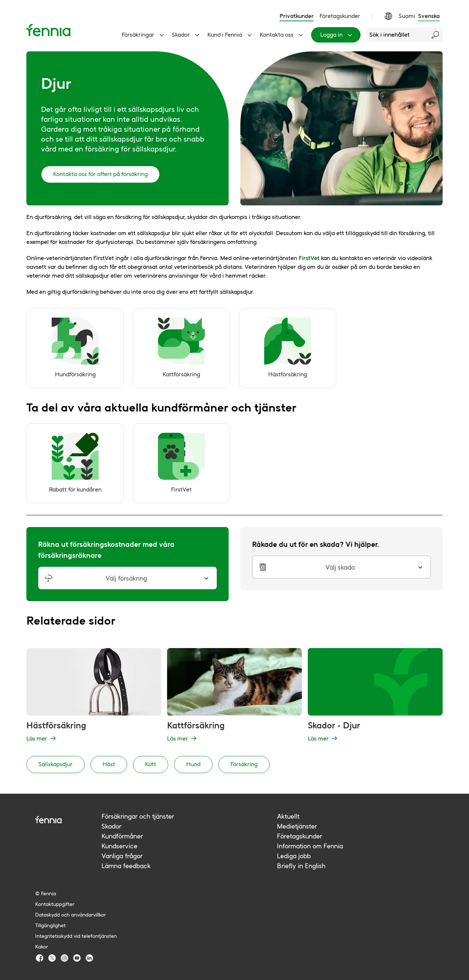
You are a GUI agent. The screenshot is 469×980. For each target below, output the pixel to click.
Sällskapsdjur (56, 764)
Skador (187, 35)
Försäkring (244, 764)
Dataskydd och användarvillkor (71, 915)
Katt (151, 764)
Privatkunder (297, 16)
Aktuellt (288, 816)
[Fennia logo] (68, 820)
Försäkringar (144, 35)
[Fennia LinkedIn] (89, 958)
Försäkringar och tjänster (138, 816)
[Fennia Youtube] (77, 958)
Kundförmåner (122, 836)
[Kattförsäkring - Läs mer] (234, 696)
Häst (109, 764)
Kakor (42, 947)
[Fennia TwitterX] (52, 958)
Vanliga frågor (122, 856)
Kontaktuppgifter (55, 904)
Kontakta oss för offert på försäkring (100, 174)
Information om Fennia (310, 846)
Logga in (337, 35)
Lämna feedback (126, 866)
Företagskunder (340, 16)
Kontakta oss (282, 35)
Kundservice (119, 846)
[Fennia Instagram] (64, 958)
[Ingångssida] (48, 30)
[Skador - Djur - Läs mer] (375, 696)
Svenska (429, 16)
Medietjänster (297, 826)
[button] (128, 578)
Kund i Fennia (231, 35)
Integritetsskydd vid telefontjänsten (76, 936)
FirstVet (309, 258)
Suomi (407, 16)
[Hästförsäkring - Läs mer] (94, 696)
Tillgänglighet (50, 925)
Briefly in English (301, 866)
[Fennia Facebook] (40, 958)
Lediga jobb (294, 856)
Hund (193, 764)
